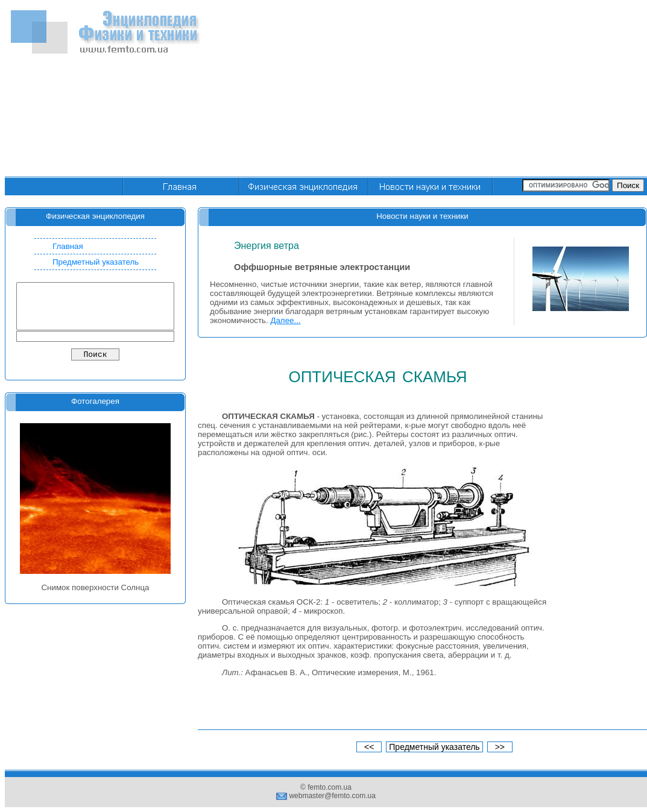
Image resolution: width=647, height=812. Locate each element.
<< (369, 747)
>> (500, 747)
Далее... (285, 320)
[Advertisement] (493, 89)
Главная (68, 246)
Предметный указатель (96, 262)
